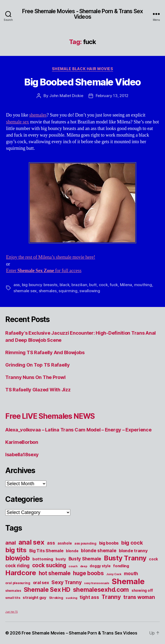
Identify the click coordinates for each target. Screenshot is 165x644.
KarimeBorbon (22, 442)
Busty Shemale (85, 559)
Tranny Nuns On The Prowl (35, 377)
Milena (126, 285)
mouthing (143, 285)
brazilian (79, 285)
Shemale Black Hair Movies (83, 69)
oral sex (41, 583)
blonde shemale (99, 551)
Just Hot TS (11, 612)
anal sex (31, 542)
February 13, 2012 (112, 96)
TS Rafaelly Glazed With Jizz (38, 390)
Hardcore (21, 573)
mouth (131, 573)
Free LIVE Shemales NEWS (50, 416)
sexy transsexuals (97, 583)
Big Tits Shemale (46, 551)
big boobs (109, 543)
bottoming (43, 559)
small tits (13, 598)
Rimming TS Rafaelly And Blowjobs (45, 352)
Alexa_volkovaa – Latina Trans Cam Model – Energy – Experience (78, 430)
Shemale (128, 581)
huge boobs (88, 573)
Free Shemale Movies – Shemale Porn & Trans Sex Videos (79, 633)
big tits (16, 550)
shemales (38, 115)
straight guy (35, 598)
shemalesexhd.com (101, 590)
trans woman (139, 597)
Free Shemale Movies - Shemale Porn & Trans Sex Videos (82, 14)
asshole (65, 543)
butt (93, 285)
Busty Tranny (125, 558)
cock (103, 285)
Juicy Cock (114, 574)
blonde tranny (133, 551)
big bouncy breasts (40, 285)
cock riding (17, 566)
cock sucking (49, 565)
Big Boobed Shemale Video (82, 82)
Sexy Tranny (66, 582)
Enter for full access (44, 271)
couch (73, 566)
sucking (71, 598)
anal (11, 543)
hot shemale (55, 573)
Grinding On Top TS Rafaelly (38, 365)
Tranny (111, 597)
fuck (114, 285)
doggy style (100, 566)
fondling (121, 566)
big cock (132, 543)
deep (84, 566)
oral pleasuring (18, 583)
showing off (142, 590)
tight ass (89, 597)
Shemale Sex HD (47, 590)
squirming (68, 291)
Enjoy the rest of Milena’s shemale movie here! (51, 257)
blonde (72, 551)
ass (17, 285)
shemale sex (18, 122)
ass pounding (85, 543)
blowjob (18, 558)
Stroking (56, 598)
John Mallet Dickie (66, 96)
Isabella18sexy (22, 455)
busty (61, 559)
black (65, 285)
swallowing (90, 291)
